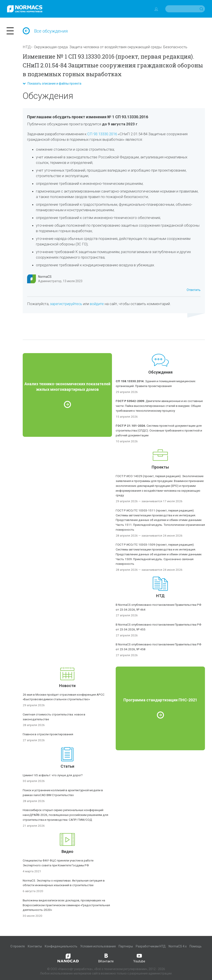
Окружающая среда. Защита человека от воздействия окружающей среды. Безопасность (111, 47)
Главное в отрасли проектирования (48, 734)
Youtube (139, 958)
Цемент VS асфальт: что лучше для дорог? (53, 775)
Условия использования (98, 946)
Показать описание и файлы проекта (52, 83)
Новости (67, 686)
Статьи (67, 766)
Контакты (35, 946)
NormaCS (45, 277)
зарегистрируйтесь (66, 304)
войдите (97, 304)
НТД (27, 47)
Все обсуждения (45, 31)
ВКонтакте (106, 958)
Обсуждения (160, 372)
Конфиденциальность (61, 946)
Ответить (194, 290)
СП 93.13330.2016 (102, 134)
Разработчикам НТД (151, 946)
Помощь (196, 946)
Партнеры (126, 946)
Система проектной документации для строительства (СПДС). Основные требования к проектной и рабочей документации (159, 430)
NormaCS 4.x (178, 946)
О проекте (18, 946)
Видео (67, 851)
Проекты (160, 467)
